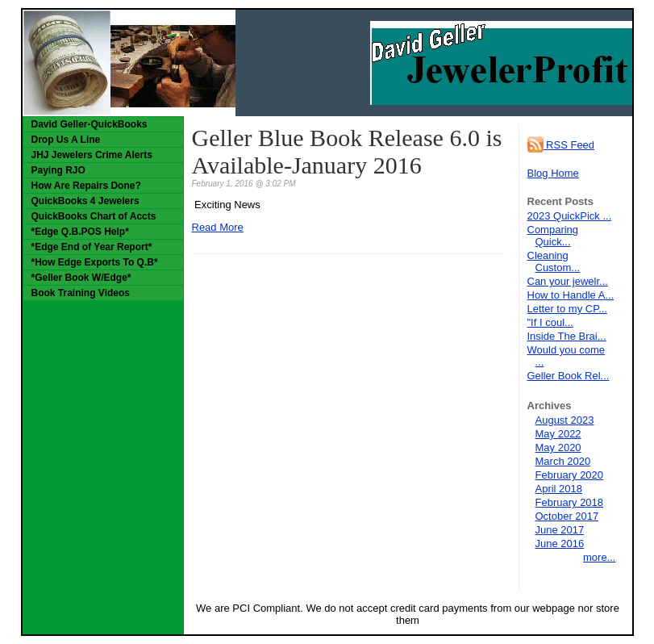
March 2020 (563, 461)
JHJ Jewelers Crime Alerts (92, 155)
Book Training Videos (81, 293)
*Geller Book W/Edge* (81, 278)
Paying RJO (58, 170)
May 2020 (558, 447)
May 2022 (558, 434)
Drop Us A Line (66, 140)
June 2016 (560, 544)
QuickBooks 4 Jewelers (85, 201)
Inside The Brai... (567, 336)
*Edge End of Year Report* (92, 247)
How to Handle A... (571, 295)
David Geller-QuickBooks (90, 124)
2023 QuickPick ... (570, 216)
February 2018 (570, 502)
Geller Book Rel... (569, 376)
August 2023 (565, 420)
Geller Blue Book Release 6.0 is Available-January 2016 (347, 151)
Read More (218, 227)
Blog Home (553, 173)
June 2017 (560, 530)
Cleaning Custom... (554, 261)
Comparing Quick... (553, 236)
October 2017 (567, 516)
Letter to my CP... (567, 309)
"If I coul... (550, 322)
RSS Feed (561, 145)
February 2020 (570, 475)
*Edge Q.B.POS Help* (80, 232)
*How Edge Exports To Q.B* (95, 262)
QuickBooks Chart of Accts (94, 216)
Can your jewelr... (568, 281)
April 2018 (559, 489)
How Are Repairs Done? (86, 186)
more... (599, 557)
